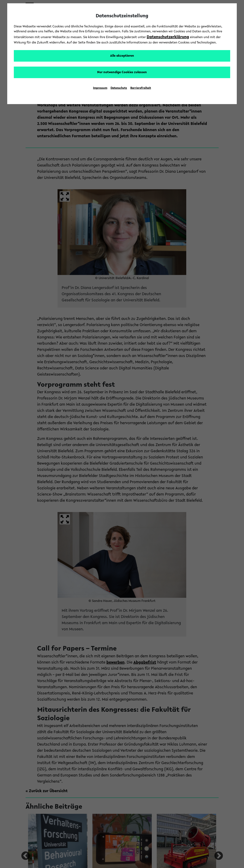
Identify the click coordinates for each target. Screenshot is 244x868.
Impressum (100, 88)
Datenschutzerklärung (168, 37)
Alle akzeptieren (122, 56)
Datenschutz (119, 88)
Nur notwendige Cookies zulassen (122, 72)
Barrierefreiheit (141, 88)
